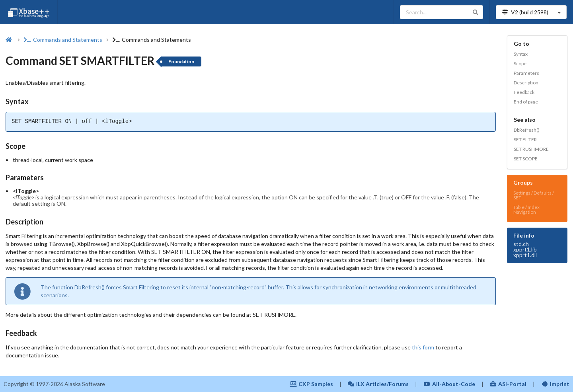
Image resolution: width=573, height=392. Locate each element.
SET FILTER (525, 139)
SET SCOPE (526, 159)
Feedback (524, 92)
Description (526, 83)
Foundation (181, 61)
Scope (520, 63)
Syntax (521, 54)
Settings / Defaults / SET (534, 195)
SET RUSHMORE (531, 149)
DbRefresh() (527, 130)
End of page (526, 102)
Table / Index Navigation (526, 210)
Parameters (526, 73)
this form (423, 347)
